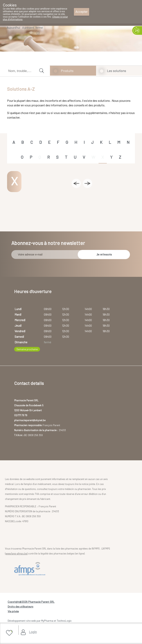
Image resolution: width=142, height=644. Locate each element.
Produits (67, 71)
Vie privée (13, 611)
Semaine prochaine (27, 349)
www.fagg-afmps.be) (17, 554)
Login (33, 632)
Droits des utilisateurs (20, 606)
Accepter (82, 12)
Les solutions (117, 71)
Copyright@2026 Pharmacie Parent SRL (31, 602)
